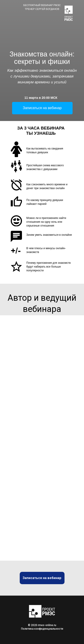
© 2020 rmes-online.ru (42, 625)
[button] (42, 108)
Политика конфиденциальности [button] (42, 629)
